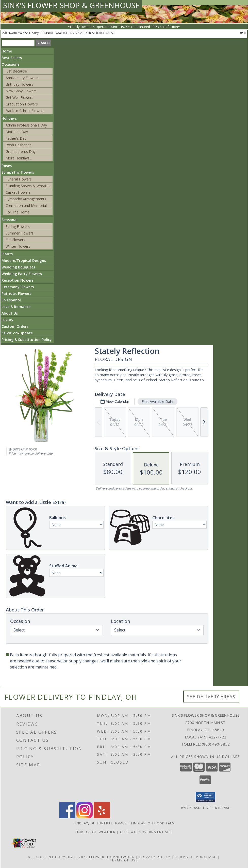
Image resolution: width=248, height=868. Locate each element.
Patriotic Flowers (16, 293)
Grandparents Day (21, 151)
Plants (7, 254)
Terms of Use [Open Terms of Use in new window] (124, 860)
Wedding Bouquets (18, 267)
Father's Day (16, 138)
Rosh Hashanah (19, 145)
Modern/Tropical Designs (24, 260)
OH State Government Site (146, 832)
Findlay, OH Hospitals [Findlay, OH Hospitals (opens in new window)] (153, 823)
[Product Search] (18, 43)
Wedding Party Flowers (22, 274)
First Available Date (158, 401)
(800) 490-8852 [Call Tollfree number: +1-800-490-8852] (216, 744)
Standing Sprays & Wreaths (28, 186)
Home (7, 51)
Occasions (10, 64)
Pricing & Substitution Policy (27, 340)
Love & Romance (16, 307)
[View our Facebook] (67, 817)
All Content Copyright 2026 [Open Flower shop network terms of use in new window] (58, 857)
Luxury (7, 320)
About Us (10, 313)
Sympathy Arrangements (26, 199)
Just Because (16, 71)
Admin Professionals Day (26, 125)
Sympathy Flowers (18, 172)
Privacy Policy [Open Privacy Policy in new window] (155, 857)
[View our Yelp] (102, 817)
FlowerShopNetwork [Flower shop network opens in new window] (112, 857)
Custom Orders (15, 326)
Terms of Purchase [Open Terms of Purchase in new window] (196, 857)
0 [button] (243, 33)
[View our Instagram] (85, 817)
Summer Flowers (20, 233)
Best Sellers (12, 58)
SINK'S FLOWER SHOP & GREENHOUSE (71, 5)
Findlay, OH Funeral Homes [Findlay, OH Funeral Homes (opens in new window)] (100, 823)
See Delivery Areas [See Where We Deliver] (211, 697)
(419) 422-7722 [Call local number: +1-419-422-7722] (73, 33)
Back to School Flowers (25, 111)
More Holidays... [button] (19, 158)
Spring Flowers (18, 227)
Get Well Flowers (19, 97)
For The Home (18, 212)
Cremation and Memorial (26, 205)
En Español (11, 300)
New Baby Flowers (21, 91)
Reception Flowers (18, 280)
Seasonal (10, 220)
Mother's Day (17, 132)
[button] (205, 797)
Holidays (9, 118)
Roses (7, 166)
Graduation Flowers (22, 104)
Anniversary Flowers (22, 78)
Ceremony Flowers (18, 287)
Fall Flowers (15, 240)
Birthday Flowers (19, 84)
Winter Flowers (18, 246)
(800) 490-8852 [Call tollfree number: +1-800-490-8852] (105, 33)
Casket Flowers (18, 192)
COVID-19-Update (17, 333)
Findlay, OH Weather (96, 832)
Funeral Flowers (19, 179)
